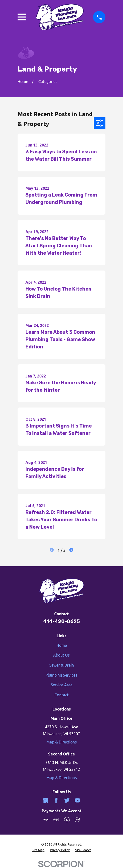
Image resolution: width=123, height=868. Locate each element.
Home (62, 645)
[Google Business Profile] (46, 800)
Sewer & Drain (62, 665)
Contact (61, 695)
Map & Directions (62, 742)
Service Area (62, 685)
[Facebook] (56, 800)
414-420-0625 (61, 621)
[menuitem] (38, 850)
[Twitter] (67, 800)
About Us (61, 655)
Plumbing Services (61, 675)
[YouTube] (77, 800)
